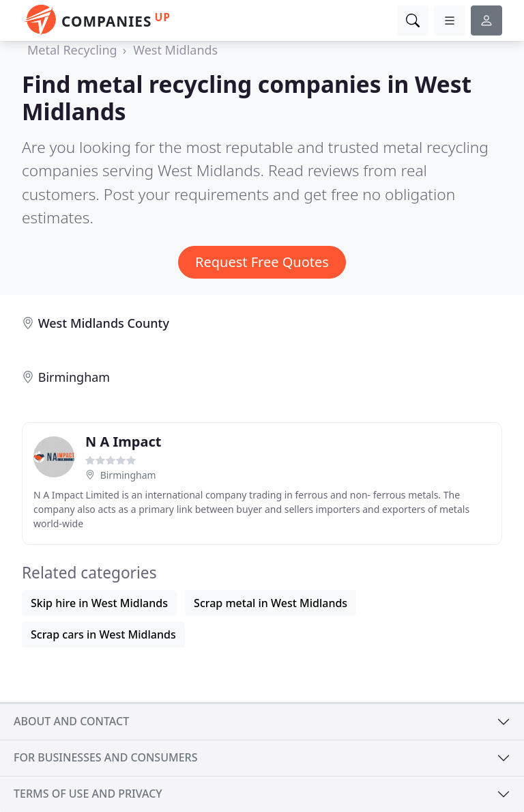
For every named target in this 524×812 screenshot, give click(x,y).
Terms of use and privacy (88, 794)
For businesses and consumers (105, 757)
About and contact (71, 721)
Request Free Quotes (262, 262)
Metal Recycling (72, 50)
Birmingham (74, 377)
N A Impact (123, 442)
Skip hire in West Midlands (99, 603)
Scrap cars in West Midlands (103, 634)
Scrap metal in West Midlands (271, 603)
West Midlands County (104, 323)
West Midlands (175, 50)
